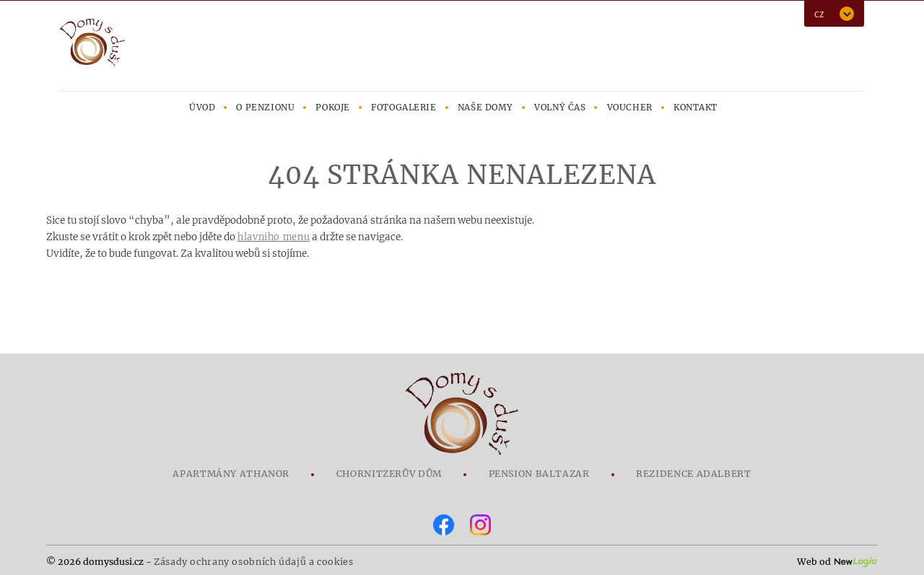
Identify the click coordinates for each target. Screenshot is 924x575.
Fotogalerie (404, 107)
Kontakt (696, 107)
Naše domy (485, 107)
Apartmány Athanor (231, 474)
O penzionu (265, 107)
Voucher (630, 107)
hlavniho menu (274, 237)
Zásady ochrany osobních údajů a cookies (254, 562)
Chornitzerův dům (389, 474)
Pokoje (333, 107)
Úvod (202, 107)
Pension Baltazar (539, 474)
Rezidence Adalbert (693, 474)
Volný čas (560, 107)
